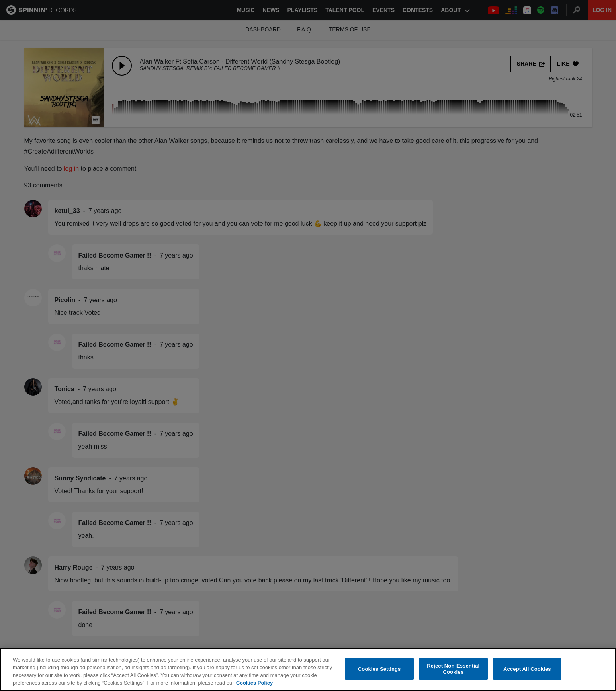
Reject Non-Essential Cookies (453, 669)
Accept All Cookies (527, 669)
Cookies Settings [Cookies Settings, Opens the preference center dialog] (379, 669)
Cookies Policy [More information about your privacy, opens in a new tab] (254, 683)
